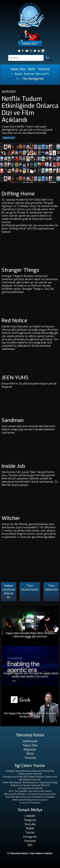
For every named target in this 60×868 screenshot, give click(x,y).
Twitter (30, 833)
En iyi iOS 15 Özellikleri (30, 803)
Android (29, 74)
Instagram (30, 837)
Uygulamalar (9, 138)
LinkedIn (30, 816)
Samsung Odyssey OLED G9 (30, 788)
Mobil (32, 69)
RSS (30, 845)
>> (18, 79)
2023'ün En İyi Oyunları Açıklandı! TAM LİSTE (30, 785)
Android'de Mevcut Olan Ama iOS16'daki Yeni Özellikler (30, 797)
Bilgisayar (30, 750)
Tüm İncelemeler (30, 588)
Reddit (30, 828)
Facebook (30, 841)
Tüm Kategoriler (33, 79)
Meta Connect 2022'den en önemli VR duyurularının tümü (30, 794)
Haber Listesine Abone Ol (9, 592)
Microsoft (42, 74)
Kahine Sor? (30, 44)
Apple (18, 74)
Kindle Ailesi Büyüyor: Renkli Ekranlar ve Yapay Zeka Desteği (30, 783)
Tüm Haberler (51, 588)
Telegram (30, 820)
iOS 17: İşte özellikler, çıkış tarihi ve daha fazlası (30, 791)
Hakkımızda (30, 741)
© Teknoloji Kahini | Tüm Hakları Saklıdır (30, 853)
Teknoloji (44, 69)
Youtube (30, 824)
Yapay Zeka (18, 69)
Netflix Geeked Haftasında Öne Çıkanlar (30, 800)
